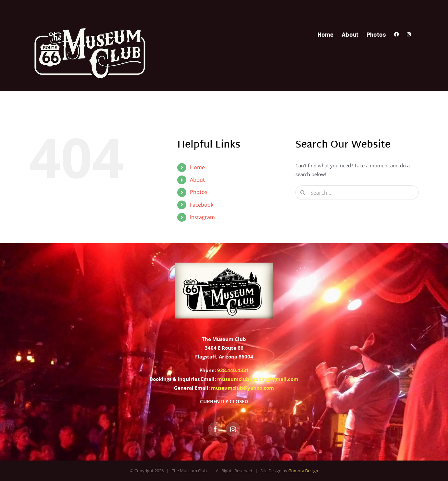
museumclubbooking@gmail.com (258, 379)
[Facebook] (215, 429)
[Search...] (357, 193)
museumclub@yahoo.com (243, 388)
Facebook (202, 205)
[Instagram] (233, 429)
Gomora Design (303, 471)
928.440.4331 (233, 370)
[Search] (303, 193)
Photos (199, 192)
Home (197, 167)
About (197, 180)
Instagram (202, 217)
